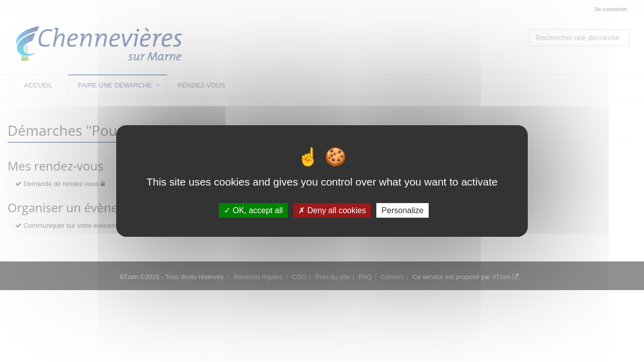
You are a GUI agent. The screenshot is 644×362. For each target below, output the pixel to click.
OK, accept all (253, 210)
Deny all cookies (332, 210)
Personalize (403, 210)
